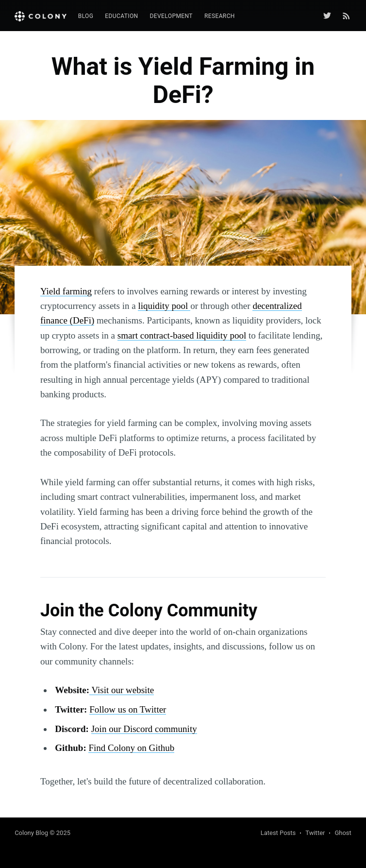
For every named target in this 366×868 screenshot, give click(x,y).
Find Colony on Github (131, 748)
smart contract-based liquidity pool (182, 335)
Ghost (343, 833)
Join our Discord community (144, 729)
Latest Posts (278, 833)
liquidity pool (164, 306)
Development (171, 16)
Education (121, 16)
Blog (86, 16)
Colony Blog (31, 833)
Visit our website (122, 690)
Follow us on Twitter (128, 709)
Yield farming (66, 291)
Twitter (315, 833)
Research (220, 16)
